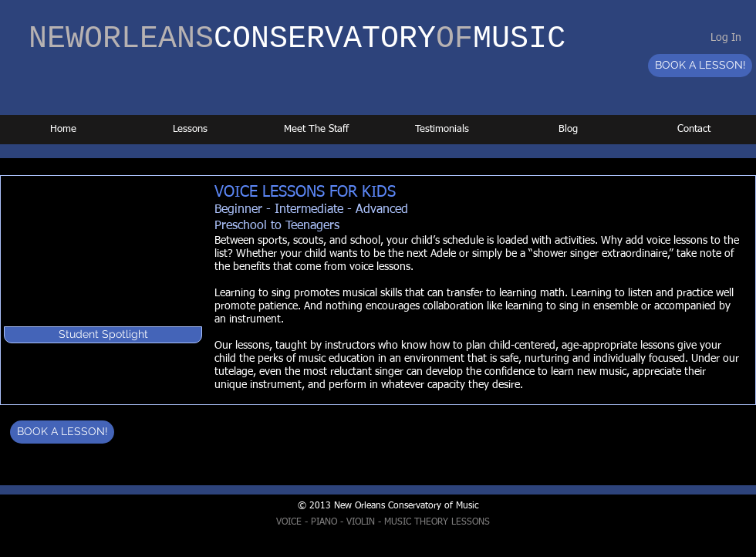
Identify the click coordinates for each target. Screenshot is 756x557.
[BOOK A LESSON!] (700, 66)
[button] (103, 335)
